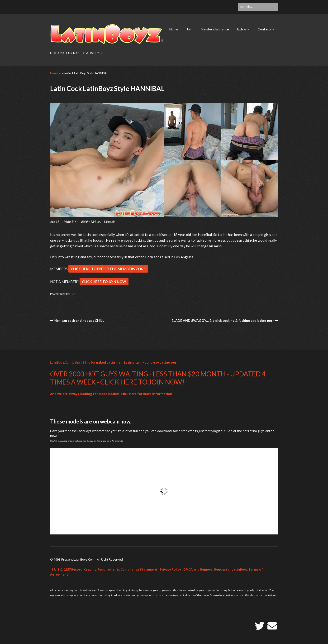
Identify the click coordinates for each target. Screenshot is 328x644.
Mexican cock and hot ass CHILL (79, 320)
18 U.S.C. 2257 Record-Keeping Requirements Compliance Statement (104, 569)
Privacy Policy (170, 569)
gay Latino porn (166, 362)
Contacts (265, 29)
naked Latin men (109, 362)
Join (189, 29)
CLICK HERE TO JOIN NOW (104, 282)
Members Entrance (215, 29)
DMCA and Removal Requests (206, 569)
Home (174, 29)
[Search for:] (258, 7)
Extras (242, 29)
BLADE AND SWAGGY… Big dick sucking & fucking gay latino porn (223, 320)
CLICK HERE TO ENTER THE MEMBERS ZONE (108, 269)
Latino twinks (135, 362)
